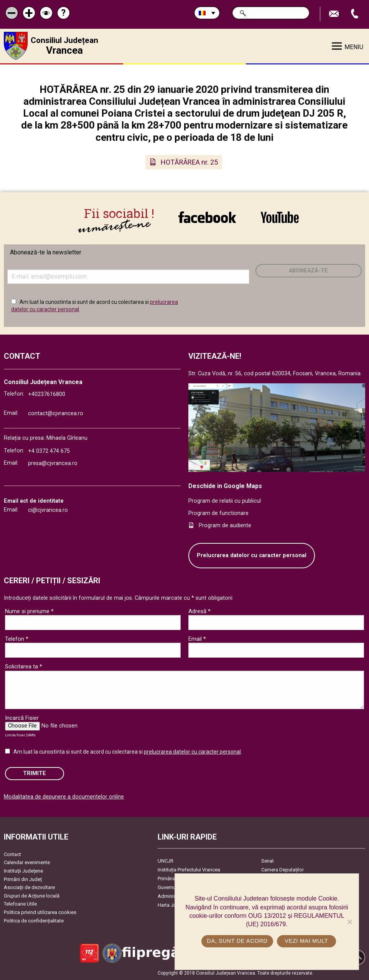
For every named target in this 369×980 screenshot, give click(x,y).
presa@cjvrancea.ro (53, 463)
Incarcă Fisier (22, 718)
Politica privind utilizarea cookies (40, 912)
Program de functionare (218, 513)
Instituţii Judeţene (23, 871)
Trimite (35, 773)
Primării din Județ (23, 879)
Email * (197, 639)
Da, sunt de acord (237, 941)
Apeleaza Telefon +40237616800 (356, 14)
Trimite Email (335, 14)
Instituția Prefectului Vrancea (189, 870)
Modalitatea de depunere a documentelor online (64, 797)
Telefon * (17, 639)
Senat (268, 861)
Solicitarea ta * (24, 667)
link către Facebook (207, 217)
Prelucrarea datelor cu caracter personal (252, 555)
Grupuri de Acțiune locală (32, 896)
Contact (12, 854)
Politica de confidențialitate (34, 921)
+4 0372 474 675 (49, 451)
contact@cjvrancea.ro (56, 413)
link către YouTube (280, 217)
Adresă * (199, 611)
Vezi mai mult (306, 941)
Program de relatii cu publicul (225, 501)
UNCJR (166, 861)
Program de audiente (225, 525)
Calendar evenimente (27, 862)
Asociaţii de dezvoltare (29, 887)
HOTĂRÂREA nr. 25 (189, 162)
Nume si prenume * (29, 611)
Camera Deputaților (283, 870)
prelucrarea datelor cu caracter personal (192, 752)
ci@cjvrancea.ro (48, 510)
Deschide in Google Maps (225, 486)
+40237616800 (47, 394)
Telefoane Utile (20, 904)
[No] (349, 922)
